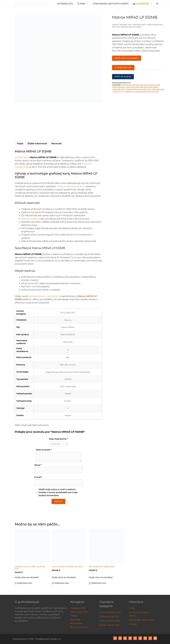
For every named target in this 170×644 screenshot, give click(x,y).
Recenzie (75, 620)
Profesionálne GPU (109, 616)
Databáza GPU (65, 4)
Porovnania (76, 623)
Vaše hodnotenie (58, 439)
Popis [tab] (20, 143)
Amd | (111, 625)
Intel (117, 625)
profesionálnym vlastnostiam (44, 296)
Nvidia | (103, 625)
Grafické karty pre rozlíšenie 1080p (142, 87)
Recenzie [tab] (57, 143)
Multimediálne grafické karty (146, 92)
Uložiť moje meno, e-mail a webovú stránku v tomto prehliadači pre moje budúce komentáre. (58, 492)
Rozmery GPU (126, 25)
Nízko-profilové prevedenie (71, 186)
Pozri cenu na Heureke (127, 58)
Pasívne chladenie (31, 219)
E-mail (38, 477)
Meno (38, 465)
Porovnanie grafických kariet (111, 4)
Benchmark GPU (79, 627)
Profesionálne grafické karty (135, 85)
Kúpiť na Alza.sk (123, 77)
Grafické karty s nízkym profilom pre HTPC (131, 90)
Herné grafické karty (110, 612)
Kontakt (133, 624)
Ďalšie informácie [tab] (37, 143)
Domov (115, 25)
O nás (132, 608)
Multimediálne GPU (110, 621)
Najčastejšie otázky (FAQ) (142, 620)
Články (84, 4)
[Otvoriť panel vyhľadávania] (157, 4)
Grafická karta (22, 157)
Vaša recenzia (44, 450)
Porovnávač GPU (79, 612)
